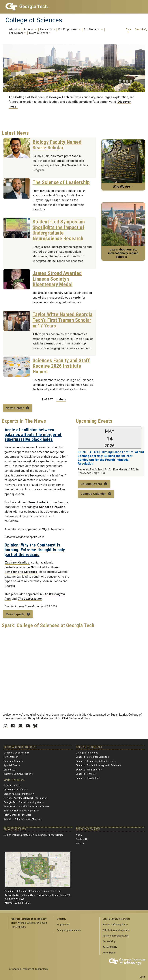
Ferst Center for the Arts (17, 815)
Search (139, 30)
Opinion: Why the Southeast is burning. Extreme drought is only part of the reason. (35, 550)
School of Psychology (88, 778)
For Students (93, 30)
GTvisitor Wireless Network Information (26, 798)
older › (61, 399)
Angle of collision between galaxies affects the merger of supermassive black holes (33, 435)
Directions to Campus (16, 789)
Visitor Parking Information (19, 794)
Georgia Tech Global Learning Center (24, 802)
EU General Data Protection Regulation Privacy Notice (34, 835)
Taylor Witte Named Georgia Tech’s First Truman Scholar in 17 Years (63, 320)
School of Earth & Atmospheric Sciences (98, 765)
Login (143, 977)
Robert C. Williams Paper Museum (23, 819)
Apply (79, 835)
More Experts (15, 614)
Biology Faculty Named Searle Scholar (57, 145)
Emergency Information (69, 930)
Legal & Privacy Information (117, 919)
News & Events (40, 33)
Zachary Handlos (17, 562)
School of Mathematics (89, 770)
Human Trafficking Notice (115, 924)
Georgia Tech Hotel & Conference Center (26, 806)
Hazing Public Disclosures (116, 936)
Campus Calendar (93, 494)
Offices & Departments (16, 753)
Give (128, 30)
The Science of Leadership (61, 182)
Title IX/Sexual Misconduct (116, 930)
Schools (30, 30)
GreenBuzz (10, 770)
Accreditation (109, 953)
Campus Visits (12, 785)
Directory (62, 919)
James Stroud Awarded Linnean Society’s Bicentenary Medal (57, 279)
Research (48, 30)
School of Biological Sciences (92, 757)
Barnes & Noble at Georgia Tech (21, 811)
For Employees (69, 30)
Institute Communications (18, 774)
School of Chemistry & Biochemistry (96, 761)
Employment (63, 924)
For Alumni (18, 33)
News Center (15, 408)
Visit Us (80, 843)
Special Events (12, 765)
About (15, 30)
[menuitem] (121, 919)
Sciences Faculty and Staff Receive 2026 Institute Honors (61, 366)
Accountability (110, 947)
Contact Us (82, 839)
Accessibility (109, 941)
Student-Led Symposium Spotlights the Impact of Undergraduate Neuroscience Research (59, 230)
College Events (91, 484)
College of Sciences (34, 20)
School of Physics (52, 507)
